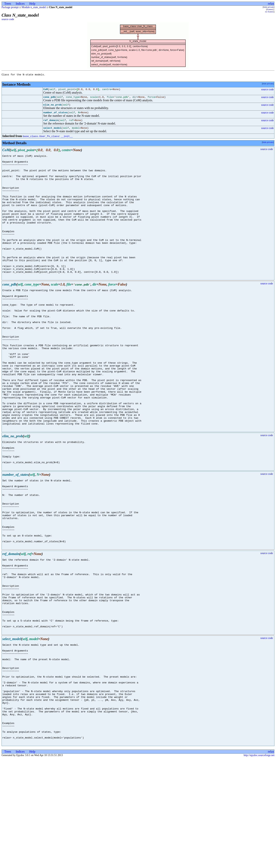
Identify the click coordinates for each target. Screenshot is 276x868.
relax (271, 4)
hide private (269, 7)
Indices (20, 4)
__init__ (67, 141)
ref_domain (51, 124)
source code (8, 19)
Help (32, 4)
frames (270, 9)
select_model (52, 132)
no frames (269, 12)
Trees (8, 4)
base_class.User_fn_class (41, 141)
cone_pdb (49, 99)
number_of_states (55, 116)
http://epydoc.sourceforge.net (259, 865)
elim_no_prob (52, 107)
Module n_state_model (34, 7)
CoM (45, 91)
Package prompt (10, 7)
